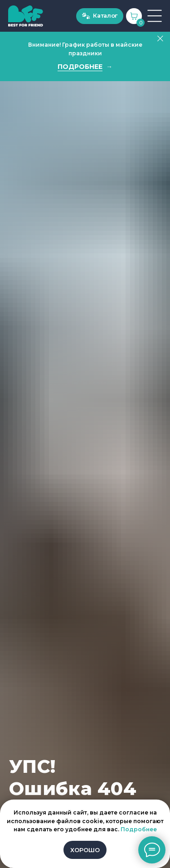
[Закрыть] (160, 39)
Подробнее (139, 829)
